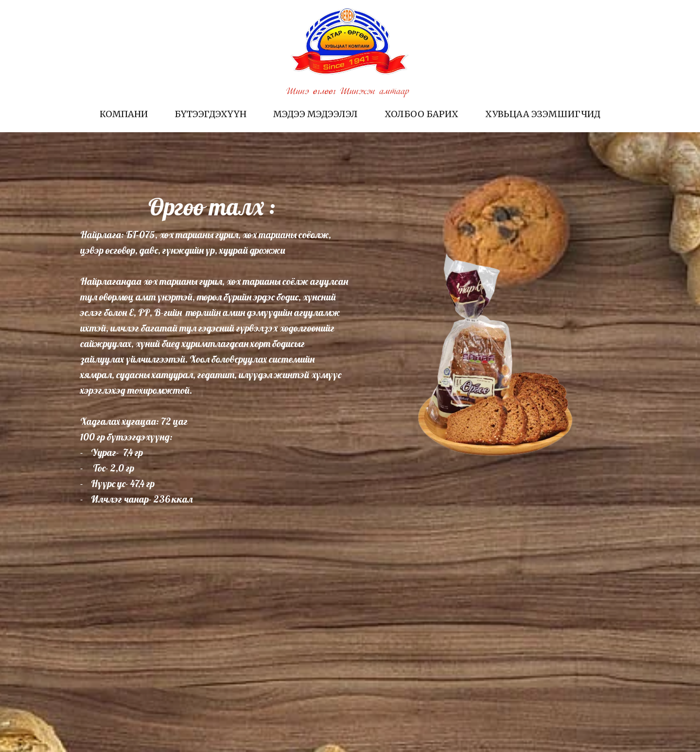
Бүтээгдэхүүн (210, 114)
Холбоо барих (421, 114)
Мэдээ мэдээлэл (315, 114)
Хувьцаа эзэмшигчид (543, 114)
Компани (124, 114)
